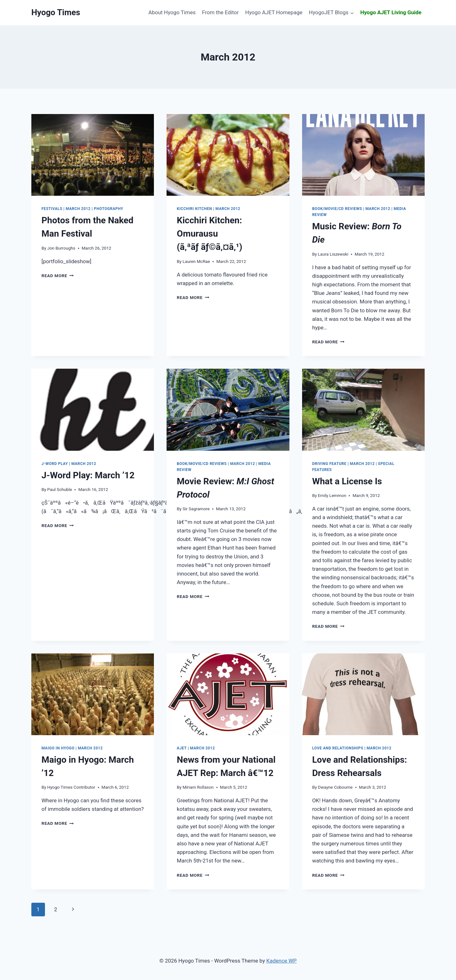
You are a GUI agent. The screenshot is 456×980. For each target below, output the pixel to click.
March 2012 (78, 209)
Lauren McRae (196, 261)
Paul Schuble (60, 489)
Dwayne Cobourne (335, 787)
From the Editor (220, 12)
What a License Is (347, 481)
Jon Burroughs (61, 248)
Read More (58, 276)
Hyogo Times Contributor (71, 787)
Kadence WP (282, 961)
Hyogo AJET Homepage (274, 12)
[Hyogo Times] (56, 13)
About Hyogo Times (172, 12)
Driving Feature (329, 464)
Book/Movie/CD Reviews (337, 209)
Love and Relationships (338, 748)
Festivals (52, 209)
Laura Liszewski (333, 254)
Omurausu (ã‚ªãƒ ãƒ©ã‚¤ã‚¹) (209, 234)
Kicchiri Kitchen (194, 209)
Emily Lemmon (332, 495)
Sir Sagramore (196, 509)
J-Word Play (55, 464)
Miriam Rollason (198, 787)
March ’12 (88, 475)
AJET (182, 748)
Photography (109, 209)
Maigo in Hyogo (58, 748)
